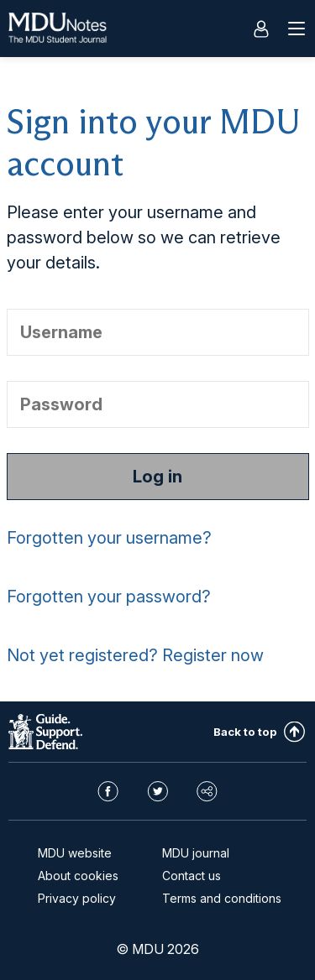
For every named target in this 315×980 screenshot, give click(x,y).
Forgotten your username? (109, 538)
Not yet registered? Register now (135, 655)
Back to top (245, 732)
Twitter (157, 791)
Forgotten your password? (109, 597)
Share (207, 791)
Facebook (108, 791)
